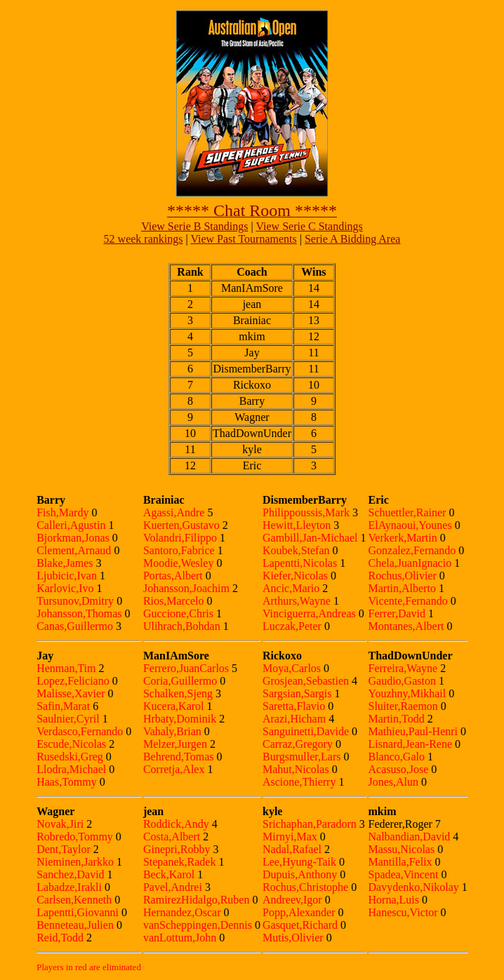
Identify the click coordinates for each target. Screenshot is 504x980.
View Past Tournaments (243, 239)
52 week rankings (144, 239)
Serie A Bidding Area (352, 239)
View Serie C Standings (309, 226)
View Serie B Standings (194, 226)
